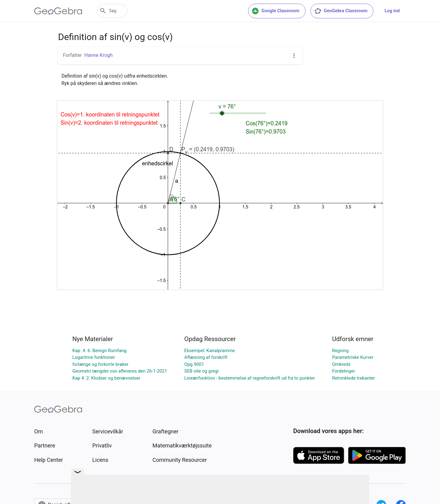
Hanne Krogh (98, 55)
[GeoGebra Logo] (58, 11)
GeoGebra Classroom (341, 11)
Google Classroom (276, 11)
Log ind (392, 11)
